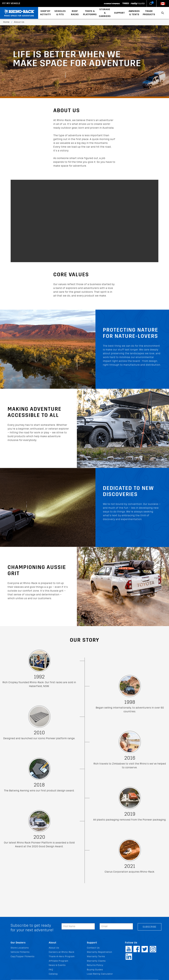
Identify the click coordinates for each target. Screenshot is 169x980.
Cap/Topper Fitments (23, 957)
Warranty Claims (96, 961)
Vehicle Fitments (20, 952)
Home (6, 22)
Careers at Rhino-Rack (62, 952)
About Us (54, 948)
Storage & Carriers (105, 13)
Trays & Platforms (90, 13)
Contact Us (93, 948)
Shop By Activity (46, 13)
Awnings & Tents (134, 13)
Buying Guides (95, 970)
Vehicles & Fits (60, 13)
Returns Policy (95, 965)
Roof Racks (75, 13)
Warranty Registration (100, 952)
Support (120, 13)
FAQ (51, 970)
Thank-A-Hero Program (62, 957)
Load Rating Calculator (100, 974)
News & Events (57, 965)
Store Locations (20, 948)
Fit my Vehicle (11, 3)
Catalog (53, 974)
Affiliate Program (58, 961)
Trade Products (149, 13)
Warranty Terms (96, 957)
